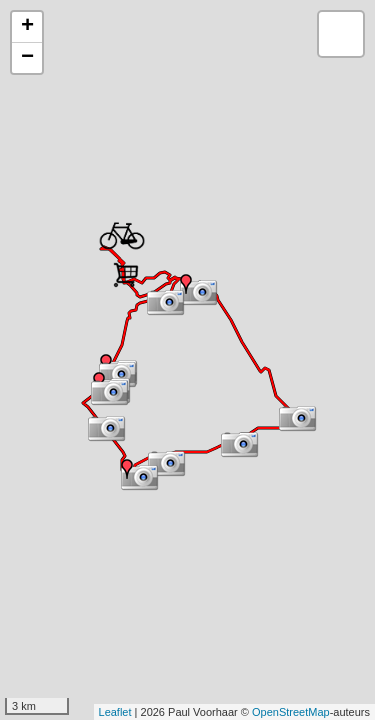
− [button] (27, 58)
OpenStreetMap (291, 712)
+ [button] (27, 27)
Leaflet (115, 712)
